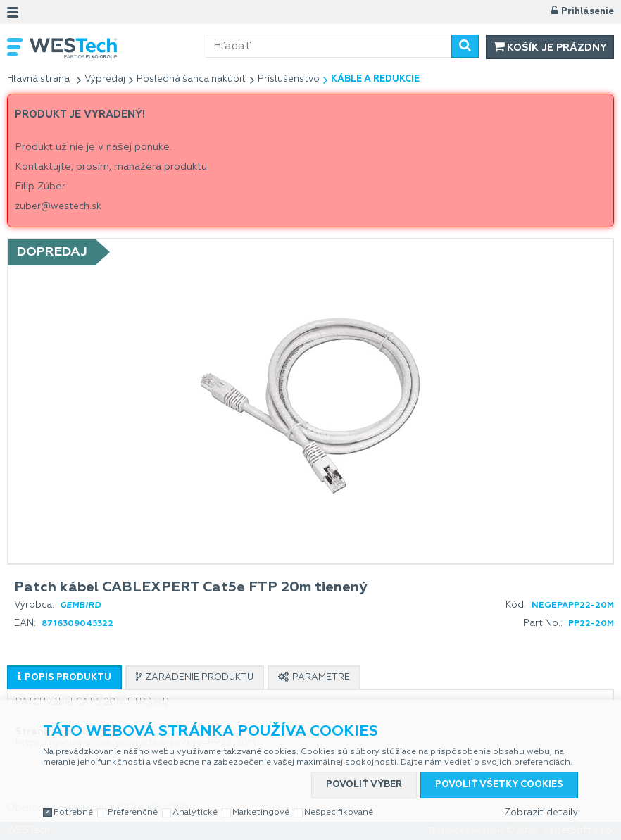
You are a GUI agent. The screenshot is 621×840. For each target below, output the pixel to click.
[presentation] (64, 678)
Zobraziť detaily (541, 813)
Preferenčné (133, 813)
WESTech (118, 48)
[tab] (64, 677)
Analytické (195, 813)
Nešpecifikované (339, 813)
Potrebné (73, 813)
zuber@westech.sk (58, 207)
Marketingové (261, 813)
